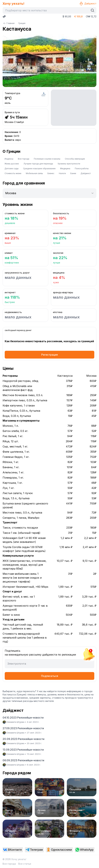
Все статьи (25, 864)
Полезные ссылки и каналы (47, 159)
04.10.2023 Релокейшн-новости (23, 718)
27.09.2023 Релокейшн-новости (23, 728)
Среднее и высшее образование (39, 168)
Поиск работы (82, 168)
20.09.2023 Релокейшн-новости (23, 739)
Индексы (9, 159)
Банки (73, 173)
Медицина (65, 168)
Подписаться (50, 676)
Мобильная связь (34, 173)
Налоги (62, 173)
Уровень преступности (69, 164)
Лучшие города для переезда (38, 164)
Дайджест (88, 4)
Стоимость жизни (13, 173)
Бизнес (51, 173)
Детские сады (12, 168)
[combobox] (47, 10)
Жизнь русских (12, 164)
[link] (13, 850)
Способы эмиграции (75, 159)
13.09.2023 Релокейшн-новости (23, 750)
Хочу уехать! (13, 4)
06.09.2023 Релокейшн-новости (23, 760)
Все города (24, 159)
